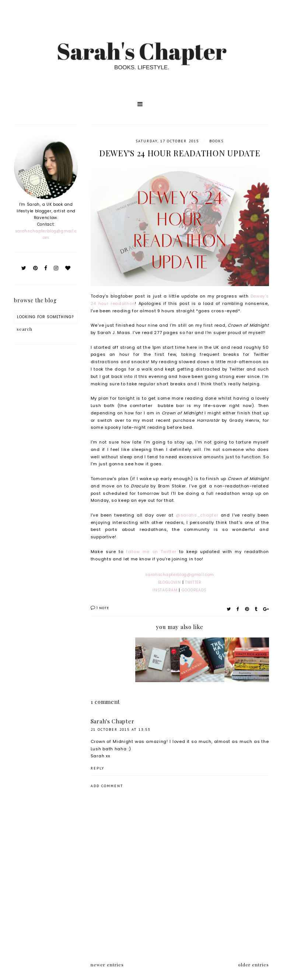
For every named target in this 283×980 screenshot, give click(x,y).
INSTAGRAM (165, 590)
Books (216, 141)
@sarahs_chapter (197, 515)
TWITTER (193, 582)
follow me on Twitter (151, 552)
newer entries (107, 965)
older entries (254, 965)
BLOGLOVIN (170, 582)
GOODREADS (194, 590)
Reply (97, 768)
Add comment (107, 786)
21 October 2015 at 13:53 (120, 729)
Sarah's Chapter (113, 721)
